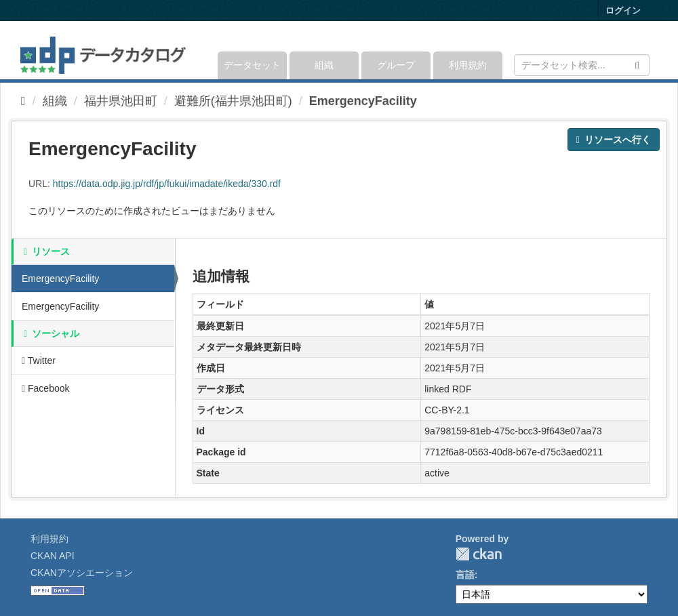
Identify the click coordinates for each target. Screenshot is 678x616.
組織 (324, 65)
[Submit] (637, 64)
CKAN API (53, 556)
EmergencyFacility (363, 101)
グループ (396, 65)
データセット (252, 65)
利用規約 (468, 65)
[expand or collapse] (649, 50)
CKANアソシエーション (82, 573)
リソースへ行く (614, 140)
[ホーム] (23, 101)
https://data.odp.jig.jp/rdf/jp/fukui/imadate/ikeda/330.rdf (167, 184)
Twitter (39, 361)
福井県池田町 (121, 101)
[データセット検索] (582, 65)
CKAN (479, 554)
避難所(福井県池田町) (233, 101)
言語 (465, 575)
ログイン (623, 11)
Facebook (46, 388)
